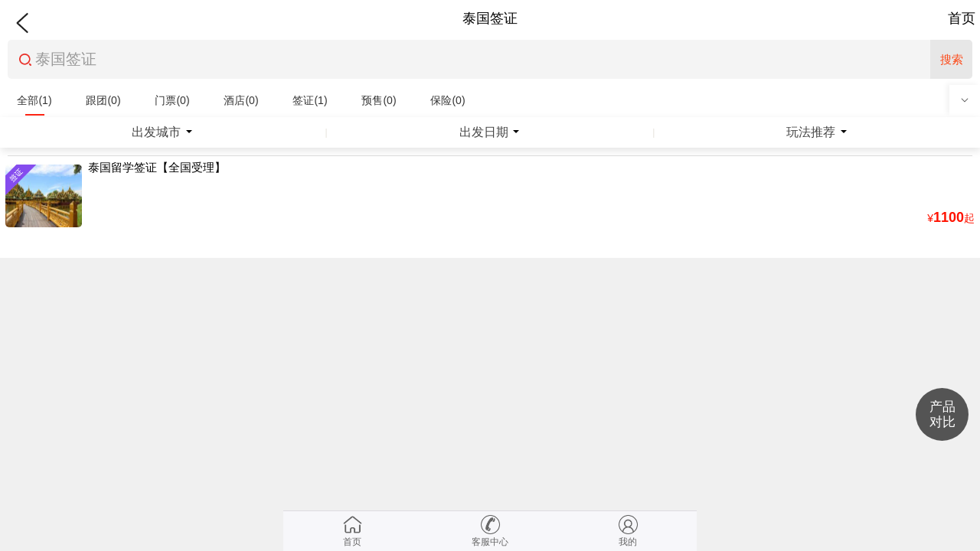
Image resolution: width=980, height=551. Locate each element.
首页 (962, 18)
